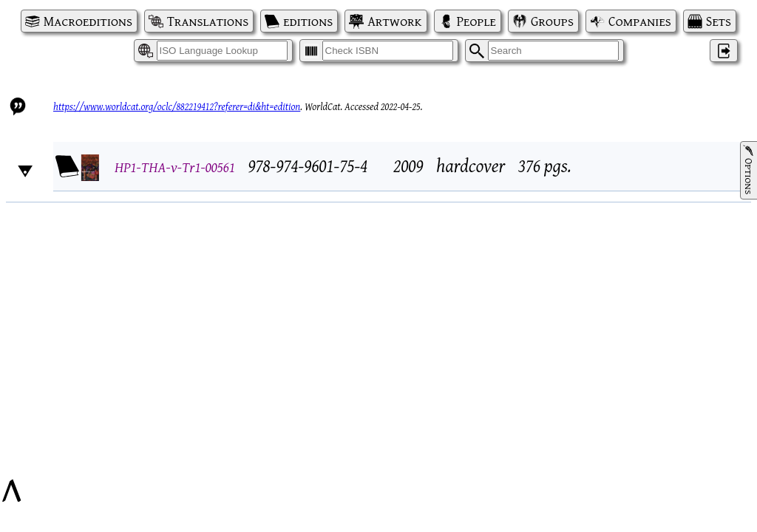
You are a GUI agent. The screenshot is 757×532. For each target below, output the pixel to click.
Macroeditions (88, 21)
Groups (552, 21)
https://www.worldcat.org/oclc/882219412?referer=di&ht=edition (177, 106)
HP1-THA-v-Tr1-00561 (175, 167)
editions (308, 21)
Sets (719, 21)
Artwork (394, 21)
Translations (208, 21)
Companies (640, 21)
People (476, 21)
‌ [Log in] (724, 51)
